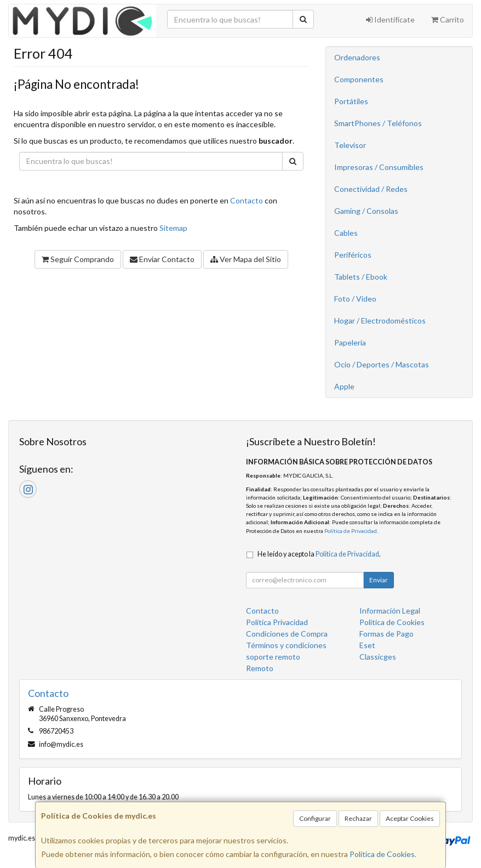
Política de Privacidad (351, 531)
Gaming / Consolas (366, 211)
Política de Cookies (382, 854)
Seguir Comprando (78, 259)
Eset (367, 645)
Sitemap (173, 228)
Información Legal (390, 611)
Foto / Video (355, 299)
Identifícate (390, 19)
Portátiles (351, 101)
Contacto (247, 200)
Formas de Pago (386, 634)
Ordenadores (357, 57)
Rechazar (358, 818)
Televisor (350, 145)
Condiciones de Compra (287, 634)
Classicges (378, 657)
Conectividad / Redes (371, 189)
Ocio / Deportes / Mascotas (382, 364)
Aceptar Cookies (410, 818)
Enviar (379, 580)
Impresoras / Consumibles (379, 167)
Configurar (315, 818)
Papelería (350, 342)
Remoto (260, 668)
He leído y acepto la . (319, 554)
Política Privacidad (277, 622)
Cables (346, 233)
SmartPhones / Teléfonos (378, 123)
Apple (344, 386)
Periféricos (353, 255)
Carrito (448, 19)
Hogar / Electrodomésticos (380, 320)
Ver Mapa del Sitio (246, 259)
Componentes (359, 79)
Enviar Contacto (162, 259)
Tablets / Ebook (361, 277)
